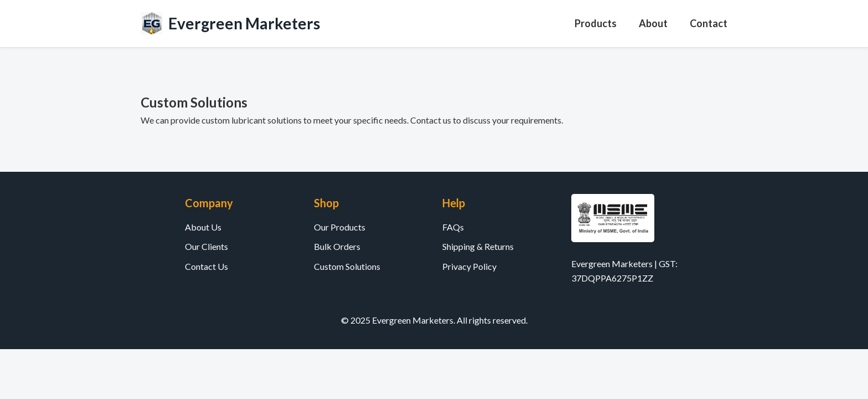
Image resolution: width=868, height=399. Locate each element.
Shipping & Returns (478, 246)
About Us (203, 227)
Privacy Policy (469, 266)
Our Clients (206, 246)
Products (596, 23)
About (653, 23)
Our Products (340, 227)
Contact (709, 23)
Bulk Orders (337, 246)
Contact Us (206, 266)
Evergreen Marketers (244, 23)
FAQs (453, 227)
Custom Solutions (347, 266)
